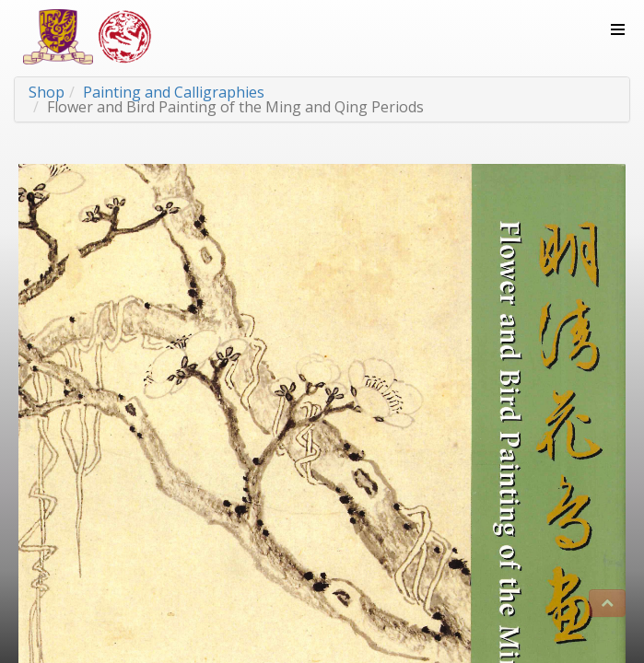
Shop (47, 92)
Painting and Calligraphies (174, 92)
